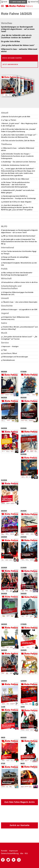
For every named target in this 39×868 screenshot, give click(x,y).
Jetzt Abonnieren (10, 64)
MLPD (5, 2)
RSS (26, 853)
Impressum (13, 851)
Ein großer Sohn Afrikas (10, 41)
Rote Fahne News (19, 2)
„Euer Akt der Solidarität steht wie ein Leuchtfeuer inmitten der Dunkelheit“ (16, 36)
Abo (22, 853)
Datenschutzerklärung (10, 853)
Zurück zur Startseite (20, 825)
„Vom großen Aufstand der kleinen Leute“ (18, 45)
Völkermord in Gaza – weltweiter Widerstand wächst (19, 50)
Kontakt (4, 851)
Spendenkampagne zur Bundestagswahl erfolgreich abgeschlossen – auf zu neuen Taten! (18, 29)
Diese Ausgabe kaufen (12, 58)
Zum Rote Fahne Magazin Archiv (19, 802)
